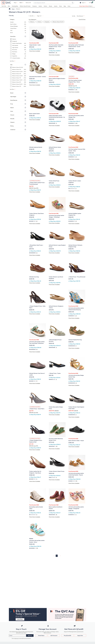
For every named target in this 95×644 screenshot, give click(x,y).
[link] (36, 16)
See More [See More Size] (12, 89)
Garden (40, 6)
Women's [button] (32, 22)
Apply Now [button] (80, 636)
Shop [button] (15, 3)
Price (12, 104)
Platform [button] (40, 22)
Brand (12, 93)
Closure (12, 115)
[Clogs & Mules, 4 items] (18, 28)
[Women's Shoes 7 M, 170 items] (18, 78)
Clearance (35, 6)
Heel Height (13, 97)
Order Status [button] (41, 636)
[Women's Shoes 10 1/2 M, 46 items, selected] (18, 67)
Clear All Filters (82, 19)
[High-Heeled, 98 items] (18, 48)
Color (12, 111)
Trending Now (15, 6)
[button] (81, 3)
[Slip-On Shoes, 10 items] (18, 24)
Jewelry (56, 6)
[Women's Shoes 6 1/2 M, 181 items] (18, 76)
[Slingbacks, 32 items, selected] (18, 41)
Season (12, 108)
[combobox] (52, 3)
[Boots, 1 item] (18, 33)
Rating (12, 126)
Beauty (51, 6)
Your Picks (4, 6)
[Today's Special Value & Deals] (86, 6)
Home (69, 6)
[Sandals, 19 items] (18, 22)
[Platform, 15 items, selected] (18, 39)
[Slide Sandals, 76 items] (18, 45)
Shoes (61, 6)
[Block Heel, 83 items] (18, 50)
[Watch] (21, 3)
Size (11, 65)
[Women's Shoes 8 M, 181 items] (18, 82)
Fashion (45, 6)
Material (12, 122)
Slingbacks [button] (47, 22)
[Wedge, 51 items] (18, 54)
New (9, 6)
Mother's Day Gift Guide (25, 6)
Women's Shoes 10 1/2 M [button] (58, 22)
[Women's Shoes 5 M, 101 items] (18, 69)
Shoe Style (13, 36)
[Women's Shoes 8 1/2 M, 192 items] (18, 84)
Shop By (12, 119)
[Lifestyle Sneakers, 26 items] (18, 58)
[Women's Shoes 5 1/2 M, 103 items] (18, 72)
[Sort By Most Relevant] (81, 16)
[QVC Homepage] (10, 9)
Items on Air (28, 3)
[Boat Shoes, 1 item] (18, 52)
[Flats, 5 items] (18, 30)
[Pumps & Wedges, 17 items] (18, 26)
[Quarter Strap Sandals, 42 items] (18, 43)
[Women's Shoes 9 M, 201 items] (18, 86)
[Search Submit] (73, 3)
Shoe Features (14, 100)
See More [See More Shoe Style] (12, 61)
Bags (65, 6)
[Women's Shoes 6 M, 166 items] (18, 74)
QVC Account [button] (54, 636)
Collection (13, 130)
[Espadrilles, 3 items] (18, 56)
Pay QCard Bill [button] (67, 636)
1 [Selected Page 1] (57, 556)
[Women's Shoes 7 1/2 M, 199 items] (18, 80)
